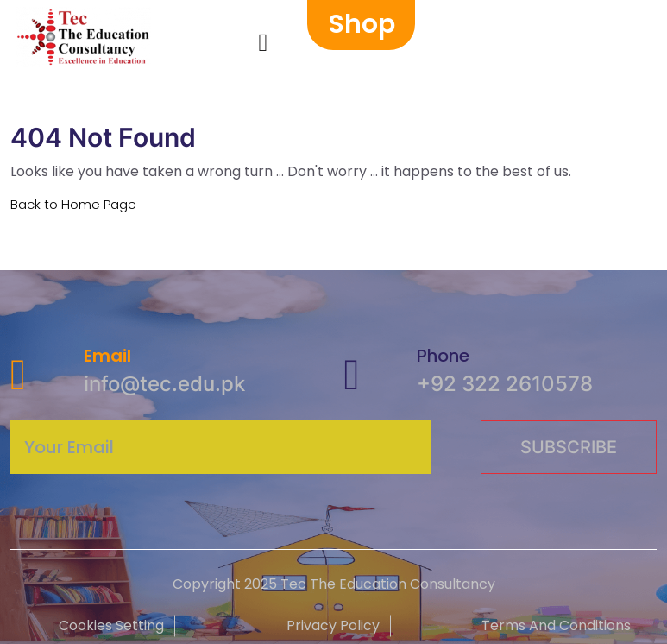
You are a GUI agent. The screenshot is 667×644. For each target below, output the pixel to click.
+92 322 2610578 (505, 384)
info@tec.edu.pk (164, 384)
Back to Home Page (73, 204)
